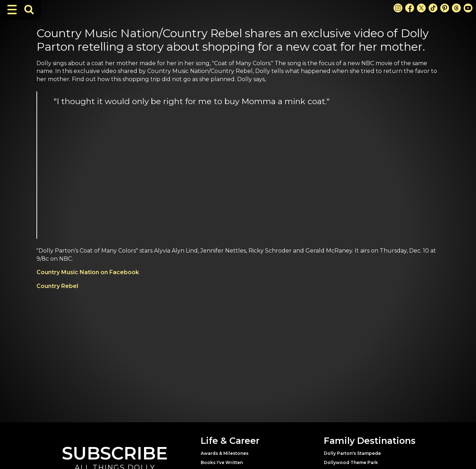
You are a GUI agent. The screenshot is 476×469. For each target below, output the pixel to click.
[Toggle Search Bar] (29, 10)
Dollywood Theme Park (351, 462)
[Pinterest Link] (445, 8)
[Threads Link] (456, 8)
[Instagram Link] (398, 8)
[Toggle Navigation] (12, 10)
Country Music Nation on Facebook (88, 272)
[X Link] (421, 8)
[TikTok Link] (433, 8)
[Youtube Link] (468, 8)
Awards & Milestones (225, 453)
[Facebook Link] (410, 8)
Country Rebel (57, 286)
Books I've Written (222, 462)
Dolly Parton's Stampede (352, 453)
